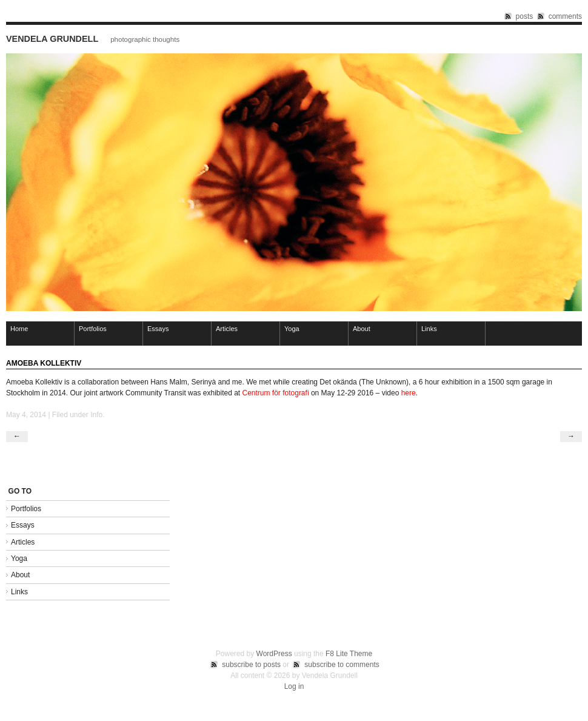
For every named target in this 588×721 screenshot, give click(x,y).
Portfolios (93, 329)
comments (565, 16)
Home (19, 329)
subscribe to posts (251, 665)
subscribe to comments (342, 665)
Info (96, 415)
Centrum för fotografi (276, 393)
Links (429, 329)
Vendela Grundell (52, 39)
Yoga (292, 329)
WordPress (274, 654)
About (362, 329)
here (409, 393)
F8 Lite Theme (349, 654)
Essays (158, 329)
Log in (294, 686)
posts (525, 16)
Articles (227, 329)
